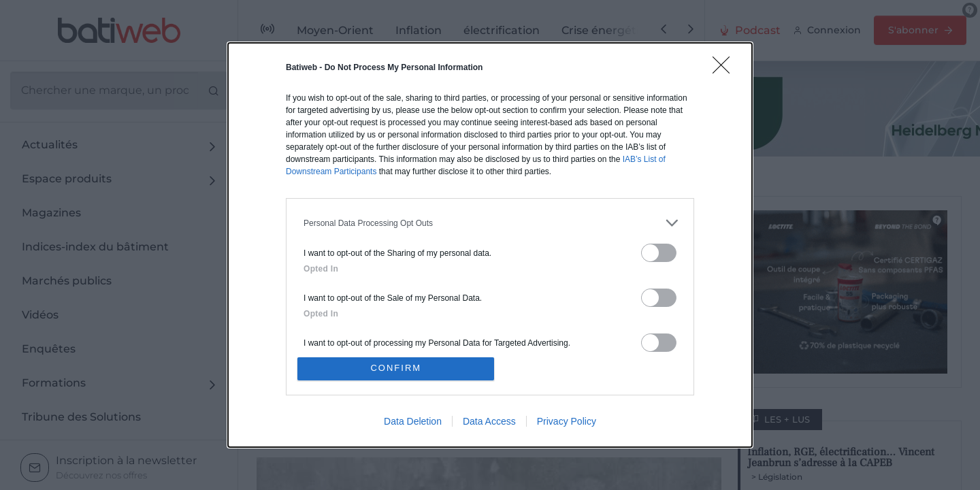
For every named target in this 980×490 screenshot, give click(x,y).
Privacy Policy (567, 421)
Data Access (489, 421)
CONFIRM (396, 369)
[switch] (659, 253)
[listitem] (490, 223)
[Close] (725, 69)
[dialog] (490, 245)
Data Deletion (413, 421)
